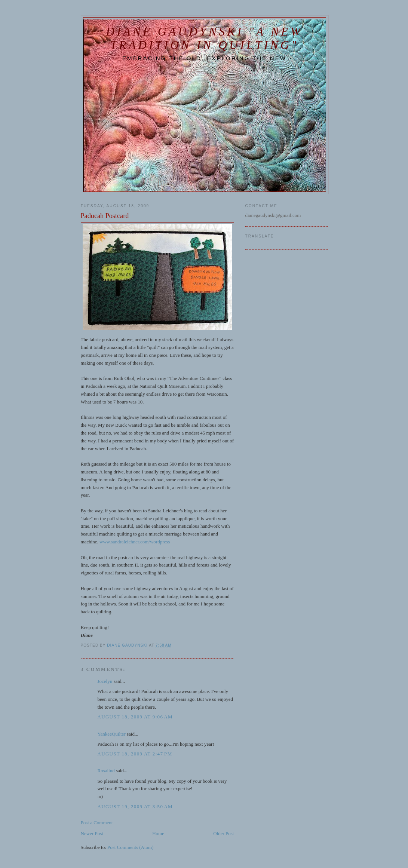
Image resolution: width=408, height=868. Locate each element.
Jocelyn (105, 681)
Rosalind (106, 771)
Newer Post (92, 833)
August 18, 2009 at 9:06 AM (135, 717)
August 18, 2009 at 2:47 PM (135, 754)
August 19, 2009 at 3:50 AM (135, 806)
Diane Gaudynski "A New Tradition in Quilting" (205, 38)
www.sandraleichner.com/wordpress (135, 542)
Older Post (223, 833)
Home (158, 833)
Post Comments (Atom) (131, 847)
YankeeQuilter (112, 734)
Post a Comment (97, 823)
